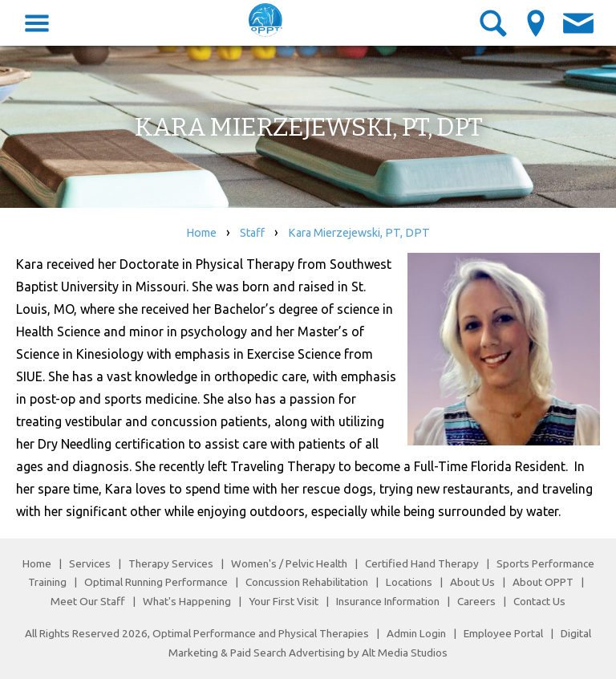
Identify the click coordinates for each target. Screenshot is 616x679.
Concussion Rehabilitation (307, 582)
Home (201, 233)
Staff (252, 233)
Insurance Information (388, 601)
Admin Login (416, 633)
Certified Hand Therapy (422, 563)
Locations (409, 582)
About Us (472, 582)
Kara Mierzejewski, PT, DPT (359, 233)
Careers (476, 601)
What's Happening (187, 601)
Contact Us (539, 601)
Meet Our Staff (88, 601)
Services (90, 563)
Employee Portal (503, 633)
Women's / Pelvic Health (290, 563)
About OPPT (543, 582)
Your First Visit (284, 601)
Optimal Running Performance (156, 582)
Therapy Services (171, 563)
